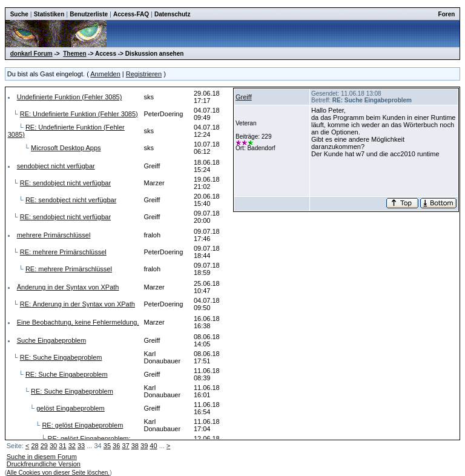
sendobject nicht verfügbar (56, 166)
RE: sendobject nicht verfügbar (65, 183)
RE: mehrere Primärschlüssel (63, 252)
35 (107, 446)
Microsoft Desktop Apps (66, 148)
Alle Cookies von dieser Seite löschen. (58, 473)
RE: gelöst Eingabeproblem (82, 425)
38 (135, 446)
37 (125, 446)
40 (153, 446)
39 (144, 446)
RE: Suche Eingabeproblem (61, 357)
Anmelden (105, 74)
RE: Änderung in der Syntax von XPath (77, 304)
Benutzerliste (89, 14)
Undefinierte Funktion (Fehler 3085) (70, 97)
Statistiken (49, 14)
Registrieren (144, 74)
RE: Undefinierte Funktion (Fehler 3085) (79, 114)
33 (81, 446)
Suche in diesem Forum (42, 457)
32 (72, 446)
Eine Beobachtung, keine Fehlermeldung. (78, 322)
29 (44, 446)
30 (53, 446)
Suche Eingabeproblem (51, 340)
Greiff (244, 97)
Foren (447, 14)
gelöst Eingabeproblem (71, 408)
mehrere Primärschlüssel (54, 235)
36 (116, 446)
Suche (19, 14)
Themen (74, 54)
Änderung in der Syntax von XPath (68, 287)
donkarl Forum (31, 54)
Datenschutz (172, 14)
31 (62, 446)
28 (35, 446)
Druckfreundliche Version (44, 464)
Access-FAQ (131, 14)
